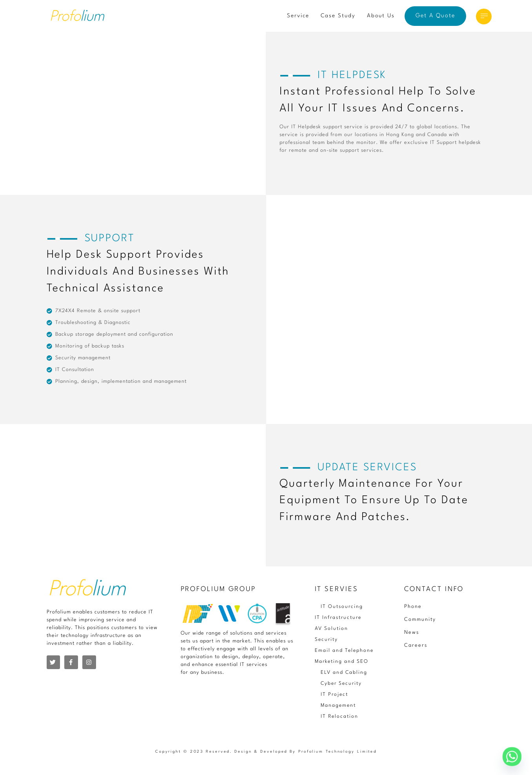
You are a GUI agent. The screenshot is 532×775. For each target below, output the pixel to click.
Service (298, 16)
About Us (381, 16)
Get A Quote (435, 16)
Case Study (338, 16)
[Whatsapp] (512, 757)
